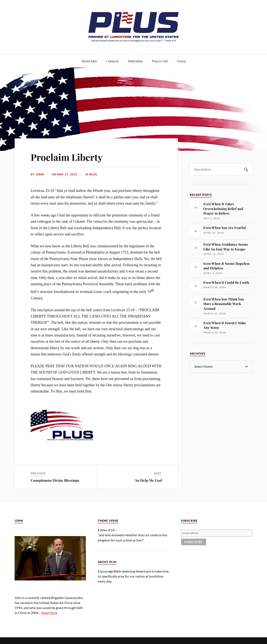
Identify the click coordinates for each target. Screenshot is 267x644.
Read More (49, 613)
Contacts (112, 61)
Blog (93, 174)
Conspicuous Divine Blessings (55, 480)
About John (89, 61)
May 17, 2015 (67, 174)
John (40, 174)
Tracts (181, 61)
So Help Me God (149, 480)
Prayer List (160, 61)
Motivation (135, 61)
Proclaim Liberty (67, 157)
